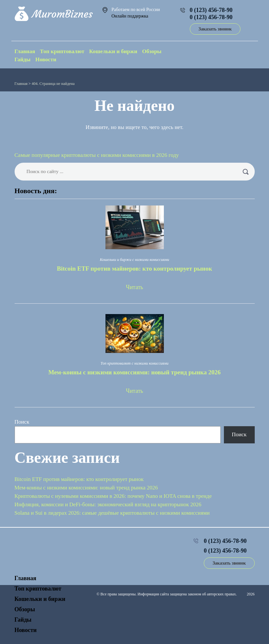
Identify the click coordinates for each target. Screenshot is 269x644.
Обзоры (152, 51)
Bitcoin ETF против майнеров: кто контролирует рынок (134, 269)
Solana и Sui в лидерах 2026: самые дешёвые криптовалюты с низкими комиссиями (112, 513)
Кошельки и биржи (113, 51)
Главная (25, 51)
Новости (46, 59)
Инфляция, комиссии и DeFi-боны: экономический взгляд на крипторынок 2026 (108, 504)
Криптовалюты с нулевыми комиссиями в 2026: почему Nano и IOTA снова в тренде (113, 496)
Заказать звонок (215, 29)
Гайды (23, 59)
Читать (134, 287)
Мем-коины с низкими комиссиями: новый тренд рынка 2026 (134, 372)
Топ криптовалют (62, 51)
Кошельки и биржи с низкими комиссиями (134, 260)
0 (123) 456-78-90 (211, 10)
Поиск (22, 422)
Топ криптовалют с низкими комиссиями (134, 363)
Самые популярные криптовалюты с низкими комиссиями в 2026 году (97, 155)
